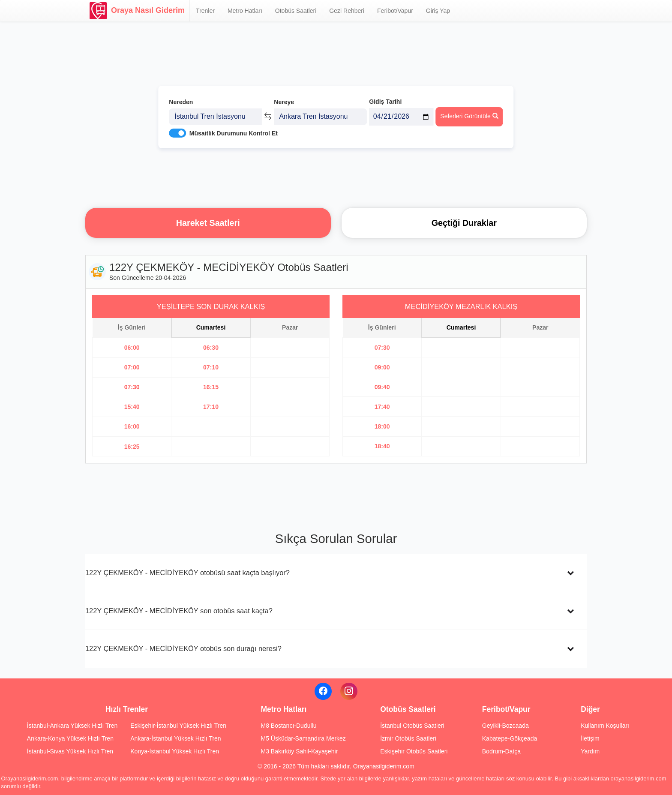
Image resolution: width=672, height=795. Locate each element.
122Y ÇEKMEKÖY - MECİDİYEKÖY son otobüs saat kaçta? (179, 611)
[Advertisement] (336, 178)
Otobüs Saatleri (296, 11)
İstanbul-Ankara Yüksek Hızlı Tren (72, 726)
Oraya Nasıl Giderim (137, 11)
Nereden (181, 102)
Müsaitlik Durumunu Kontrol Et (234, 133)
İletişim (590, 738)
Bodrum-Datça (501, 751)
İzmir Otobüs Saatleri (408, 738)
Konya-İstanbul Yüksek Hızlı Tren (175, 751)
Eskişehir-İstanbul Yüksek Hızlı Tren (178, 726)
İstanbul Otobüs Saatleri (412, 726)
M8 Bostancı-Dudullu (288, 726)
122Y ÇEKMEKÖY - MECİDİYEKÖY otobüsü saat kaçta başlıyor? (187, 573)
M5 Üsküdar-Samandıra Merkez (303, 738)
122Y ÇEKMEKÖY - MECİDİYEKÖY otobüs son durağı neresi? (183, 648)
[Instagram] (349, 691)
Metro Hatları (245, 11)
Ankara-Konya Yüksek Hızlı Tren (70, 738)
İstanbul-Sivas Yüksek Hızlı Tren (70, 751)
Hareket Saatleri (208, 223)
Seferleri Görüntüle (469, 116)
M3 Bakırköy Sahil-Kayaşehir (299, 751)
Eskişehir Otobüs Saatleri (414, 751)
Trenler (205, 11)
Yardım (590, 751)
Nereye (284, 102)
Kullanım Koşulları (605, 726)
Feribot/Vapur (395, 11)
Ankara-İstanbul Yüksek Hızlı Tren (175, 738)
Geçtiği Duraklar (464, 223)
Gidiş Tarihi (385, 102)
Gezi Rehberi (347, 11)
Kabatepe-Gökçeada (510, 738)
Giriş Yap (438, 11)
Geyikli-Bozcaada (505, 726)
